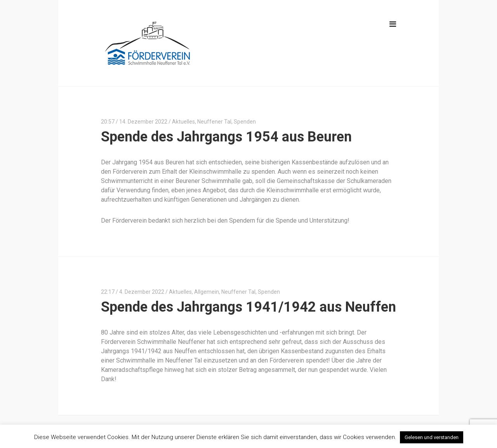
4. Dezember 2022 (142, 292)
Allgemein (207, 292)
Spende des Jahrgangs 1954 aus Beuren (226, 137)
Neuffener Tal (214, 122)
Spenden (245, 122)
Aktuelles (183, 122)
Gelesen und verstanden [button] (432, 437)
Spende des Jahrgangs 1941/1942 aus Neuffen (248, 307)
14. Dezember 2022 (143, 122)
